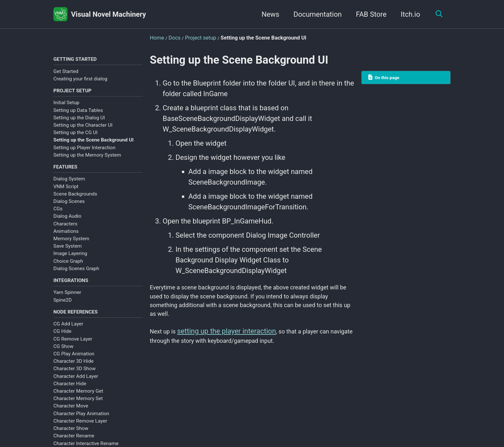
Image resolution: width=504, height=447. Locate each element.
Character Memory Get (78, 400)
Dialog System (69, 184)
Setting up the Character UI (83, 128)
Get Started (66, 73)
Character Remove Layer (80, 430)
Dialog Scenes (69, 206)
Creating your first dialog (80, 80)
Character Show (71, 437)
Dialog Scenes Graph (76, 274)
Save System (67, 251)
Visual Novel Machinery (108, 14)
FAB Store (368, 14)
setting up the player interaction (232, 340)
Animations (66, 236)
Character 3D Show (75, 378)
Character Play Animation (81, 422)
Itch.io (407, 14)
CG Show (63, 355)
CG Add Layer (68, 333)
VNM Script (66, 192)
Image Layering (70, 259)
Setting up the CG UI (76, 136)
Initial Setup (66, 106)
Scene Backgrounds (75, 199)
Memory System (71, 244)
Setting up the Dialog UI (79, 121)
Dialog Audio (67, 221)
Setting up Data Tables (78, 114)
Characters (65, 229)
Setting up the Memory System (87, 158)
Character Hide (70, 392)
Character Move (71, 415)
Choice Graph (68, 266)
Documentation (314, 14)
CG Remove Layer (73, 348)
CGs (58, 214)
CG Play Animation (74, 363)
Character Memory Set (78, 407)
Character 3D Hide (73, 370)
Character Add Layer (76, 385)
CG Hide (62, 340)
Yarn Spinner (67, 299)
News (267, 14)
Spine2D (63, 307)
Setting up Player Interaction (84, 151)
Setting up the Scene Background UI (94, 143)
